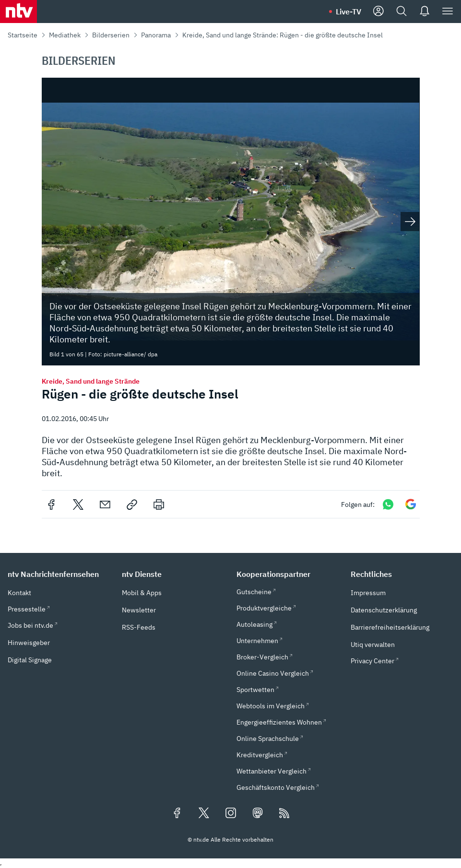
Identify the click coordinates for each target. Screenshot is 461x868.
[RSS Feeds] (284, 814)
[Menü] (448, 12)
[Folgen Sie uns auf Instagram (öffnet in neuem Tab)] (231, 814)
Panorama (156, 35)
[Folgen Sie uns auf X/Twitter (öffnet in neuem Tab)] (204, 814)
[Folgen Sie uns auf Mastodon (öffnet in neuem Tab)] (258, 814)
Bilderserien (111, 35)
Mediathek (65, 35)
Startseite (23, 35)
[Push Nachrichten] (425, 12)
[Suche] (402, 12)
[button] (59, 574)
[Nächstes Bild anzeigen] (410, 222)
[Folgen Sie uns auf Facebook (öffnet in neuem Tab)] (177, 814)
